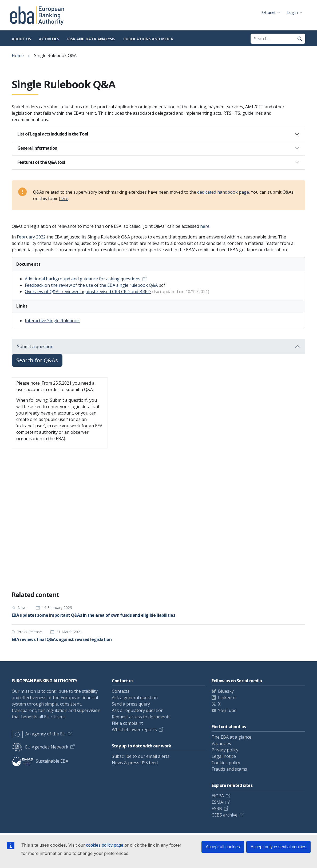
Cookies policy (226, 763)
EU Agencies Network (40, 747)
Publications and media (148, 39)
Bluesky (226, 691)
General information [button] (37, 148)
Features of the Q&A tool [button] (41, 162)
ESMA (217, 802)
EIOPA (218, 796)
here (64, 198)
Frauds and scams (229, 769)
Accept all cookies (223, 847)
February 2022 (31, 237)
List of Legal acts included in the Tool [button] (53, 134)
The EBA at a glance (231, 737)
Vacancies (221, 743)
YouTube (227, 710)
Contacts (121, 691)
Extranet (268, 12)
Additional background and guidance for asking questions (83, 279)
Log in (292, 12)
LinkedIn (227, 698)
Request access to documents (141, 717)
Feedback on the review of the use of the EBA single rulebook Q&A (91, 285)
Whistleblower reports (134, 730)
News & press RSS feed (135, 763)
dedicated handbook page (223, 192)
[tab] (158, 134)
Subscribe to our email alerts (141, 756)
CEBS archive (225, 815)
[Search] (300, 39)
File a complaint (127, 723)
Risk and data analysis (91, 39)
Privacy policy (225, 750)
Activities (49, 39)
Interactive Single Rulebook (52, 321)
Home (18, 55)
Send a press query (131, 704)
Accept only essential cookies (278, 847)
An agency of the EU (39, 734)
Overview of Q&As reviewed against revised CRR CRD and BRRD (88, 292)
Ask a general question (135, 698)
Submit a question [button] (35, 347)
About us (21, 39)
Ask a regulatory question (138, 710)
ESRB (217, 809)
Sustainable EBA (40, 761)
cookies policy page (105, 845)
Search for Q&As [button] (37, 360)
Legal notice (224, 756)
